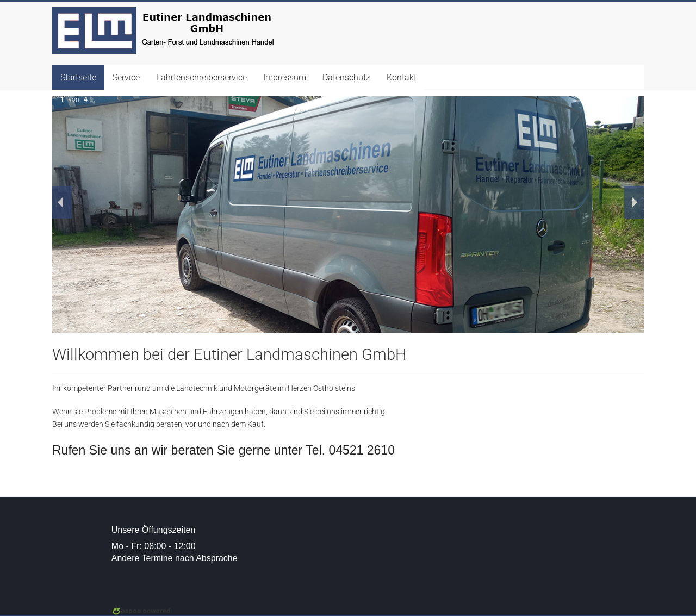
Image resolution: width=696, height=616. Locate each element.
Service (126, 77)
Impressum (285, 77)
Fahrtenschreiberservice (201, 77)
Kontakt (402, 77)
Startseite (78, 77)
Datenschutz (346, 77)
